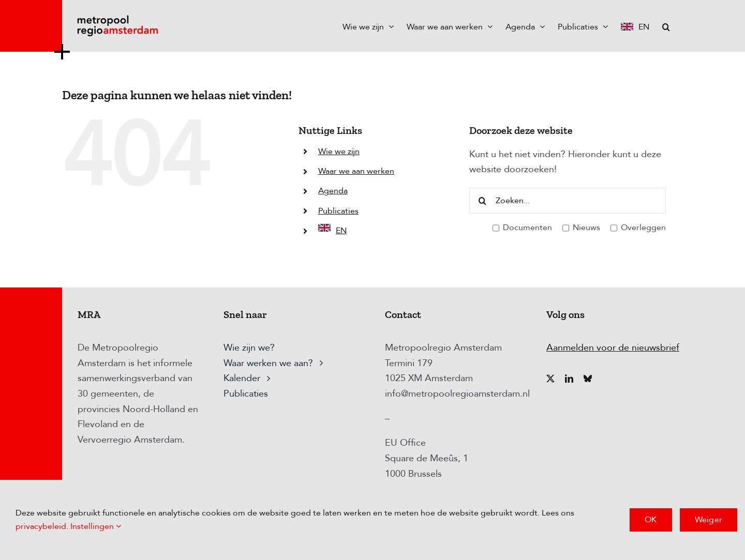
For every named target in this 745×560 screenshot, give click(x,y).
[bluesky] (588, 379)
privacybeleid (41, 526)
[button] (666, 26)
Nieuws (581, 228)
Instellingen (96, 526)
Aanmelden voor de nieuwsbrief (613, 348)
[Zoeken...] (568, 201)
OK (651, 520)
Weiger (709, 520)
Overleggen (638, 228)
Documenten (522, 228)
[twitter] (550, 379)
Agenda (333, 191)
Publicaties (338, 211)
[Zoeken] (482, 201)
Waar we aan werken (356, 171)
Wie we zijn (339, 152)
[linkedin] (569, 379)
